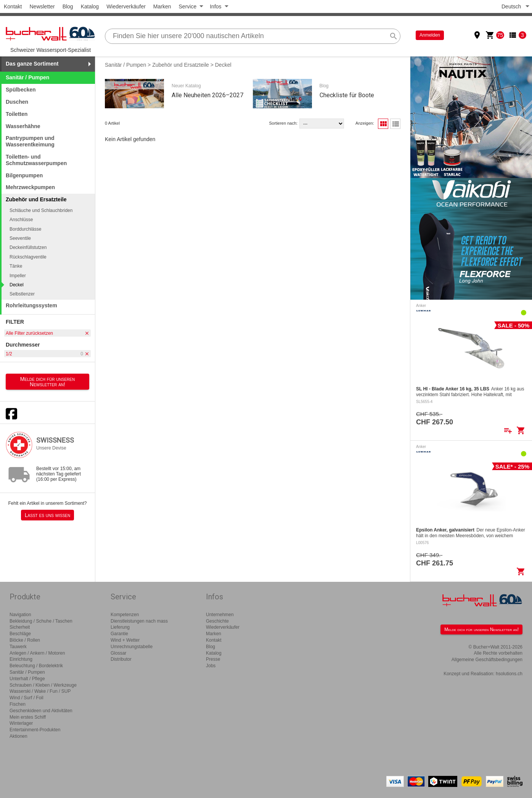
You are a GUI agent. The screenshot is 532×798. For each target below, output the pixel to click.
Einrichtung (21, 659)
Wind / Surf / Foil (27, 698)
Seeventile (20, 238)
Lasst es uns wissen (47, 515)
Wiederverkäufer (126, 6)
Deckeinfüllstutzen (28, 247)
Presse (213, 659)
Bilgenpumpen (24, 175)
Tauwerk (18, 647)
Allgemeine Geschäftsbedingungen (487, 660)
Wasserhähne (23, 126)
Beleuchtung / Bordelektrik (36, 666)
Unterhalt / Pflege (27, 679)
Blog (68, 6)
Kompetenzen (125, 615)
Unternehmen (220, 615)
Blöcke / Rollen (25, 640)
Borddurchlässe (25, 229)
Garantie (119, 634)
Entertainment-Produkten (35, 730)
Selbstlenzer (22, 294)
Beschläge (20, 634)
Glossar (118, 653)
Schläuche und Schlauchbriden (41, 210)
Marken (162, 6)
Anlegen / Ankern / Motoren (37, 653)
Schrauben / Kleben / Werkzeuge (43, 685)
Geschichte (217, 621)
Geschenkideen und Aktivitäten (41, 711)
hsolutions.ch (509, 674)
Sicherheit (20, 627)
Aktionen (18, 736)
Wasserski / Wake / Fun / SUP (40, 691)
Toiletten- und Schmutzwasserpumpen (36, 160)
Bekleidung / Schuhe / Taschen (41, 621)
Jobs (211, 666)
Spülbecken (21, 90)
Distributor (121, 659)
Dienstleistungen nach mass (139, 621)
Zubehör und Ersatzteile (181, 65)
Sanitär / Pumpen (27, 77)
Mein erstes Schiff (28, 717)
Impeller (18, 276)
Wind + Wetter (125, 640)
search (394, 36)
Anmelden (430, 35)
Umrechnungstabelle (132, 647)
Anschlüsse (21, 220)
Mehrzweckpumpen (30, 187)
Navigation (20, 615)
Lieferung (120, 627)
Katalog (90, 6)
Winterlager (21, 723)
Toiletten (17, 114)
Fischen (18, 704)
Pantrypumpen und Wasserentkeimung (30, 141)
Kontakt (13, 6)
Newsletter (42, 6)
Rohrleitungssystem (31, 305)
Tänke (16, 266)
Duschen (17, 102)
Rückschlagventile (28, 257)
